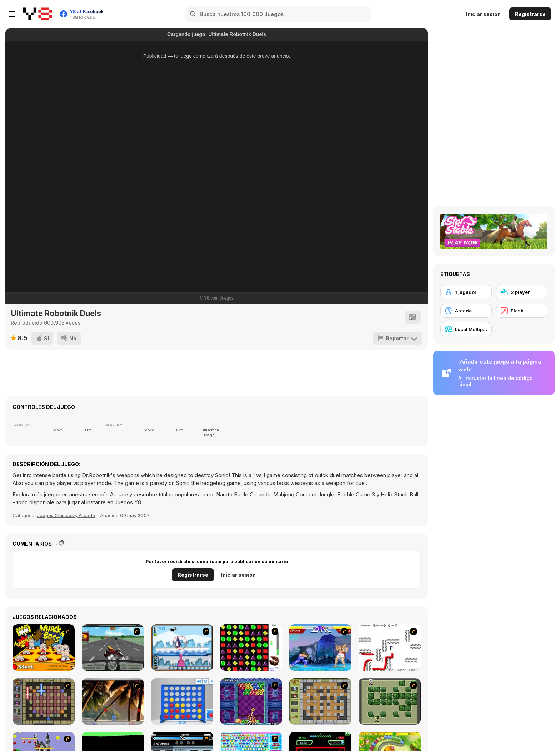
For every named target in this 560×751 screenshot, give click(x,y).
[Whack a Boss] (44, 647)
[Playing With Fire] (320, 701)
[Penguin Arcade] (182, 647)
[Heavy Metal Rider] (113, 647)
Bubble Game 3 (356, 494)
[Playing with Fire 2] (44, 701)
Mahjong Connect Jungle (304, 494)
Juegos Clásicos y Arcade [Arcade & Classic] (66, 515)
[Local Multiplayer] (466, 329)
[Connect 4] (182, 701)
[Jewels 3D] (251, 647)
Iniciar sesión (483, 14)
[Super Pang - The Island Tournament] (113, 701)
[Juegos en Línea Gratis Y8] (37, 14)
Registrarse (530, 14)
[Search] (193, 14)
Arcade (120, 494)
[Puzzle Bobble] (251, 701)
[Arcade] (466, 311)
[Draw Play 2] (390, 647)
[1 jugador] (466, 292)
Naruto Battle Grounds (243, 494)
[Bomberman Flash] (390, 701)
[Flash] (522, 311)
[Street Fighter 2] (320, 647)
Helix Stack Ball (399, 494)
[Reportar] (398, 338)
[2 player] (522, 292)
